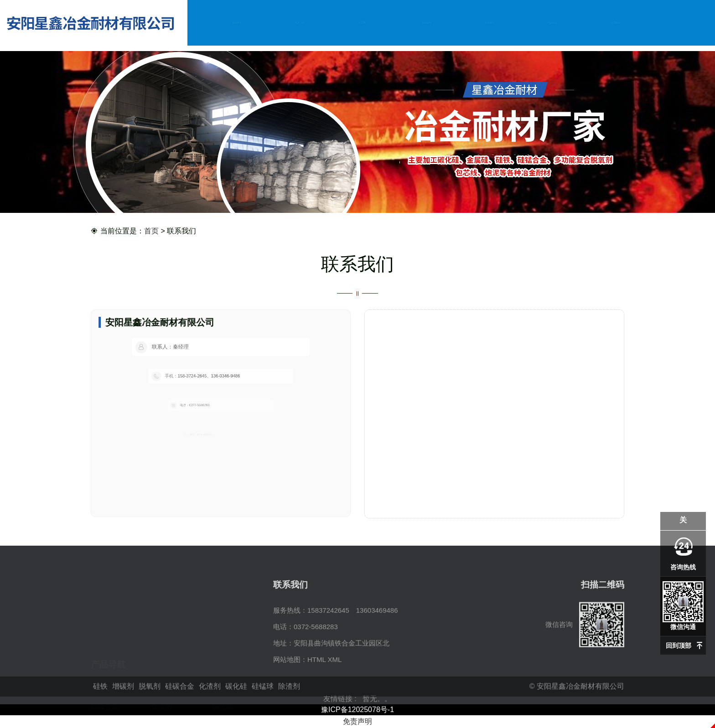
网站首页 (237, 22)
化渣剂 (162, 666)
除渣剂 (162, 682)
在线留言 (553, 22)
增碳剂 (162, 649)
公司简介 (301, 22)
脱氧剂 (223, 649)
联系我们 (616, 22)
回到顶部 (679, 645)
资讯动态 (489, 22)
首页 (151, 231)
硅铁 (98, 649)
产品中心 (363, 22)
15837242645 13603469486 (353, 649)
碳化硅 (223, 666)
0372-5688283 (316, 666)
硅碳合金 (104, 666)
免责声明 (357, 721)
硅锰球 (101, 682)
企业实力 (426, 22)
